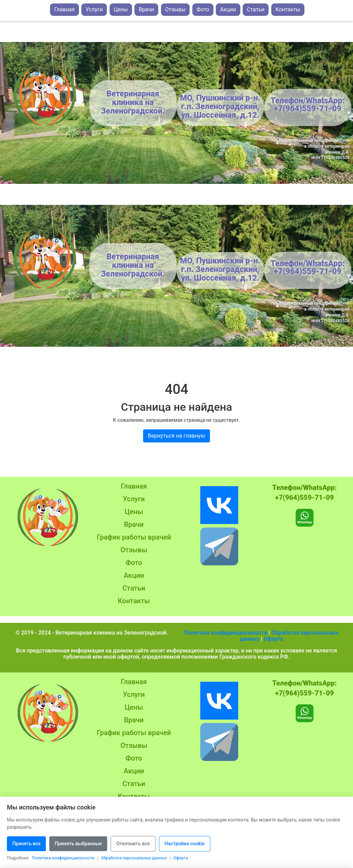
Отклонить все (141, 846)
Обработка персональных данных (289, 636)
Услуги (94, 10)
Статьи (256, 10)
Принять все (28, 846)
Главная (64, 10)
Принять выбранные (83, 846)
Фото (203, 10)
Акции (228, 10)
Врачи (146, 10)
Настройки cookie (196, 846)
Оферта (273, 639)
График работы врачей (134, 537)
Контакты (288, 10)
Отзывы (175, 10)
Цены (121, 10)
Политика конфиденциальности (226, 633)
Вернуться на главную (176, 436)
